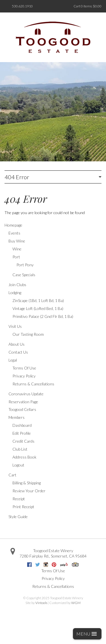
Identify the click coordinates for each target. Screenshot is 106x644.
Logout (18, 465)
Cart (12, 475)
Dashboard (22, 425)
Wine (17, 249)
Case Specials (24, 275)
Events (14, 233)
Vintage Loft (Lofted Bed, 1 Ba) (38, 308)
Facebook (29, 565)
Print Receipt (23, 507)
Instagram (46, 565)
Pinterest (54, 565)
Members (17, 417)
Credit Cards (23, 441)
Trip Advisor (75, 565)
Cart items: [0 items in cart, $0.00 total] (87, 6)
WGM (76, 603)
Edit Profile (22, 433)
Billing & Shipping (27, 483)
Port (16, 257)
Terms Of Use (24, 368)
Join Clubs (17, 285)
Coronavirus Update (26, 394)
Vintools (41, 603)
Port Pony (25, 265)
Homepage (13, 225)
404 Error (17, 177)
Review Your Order (29, 491)
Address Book (24, 457)
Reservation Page (23, 402)
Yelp (64, 565)
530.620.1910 (22, 6)
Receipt (19, 499)
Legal (13, 360)
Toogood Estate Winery (53, 551)
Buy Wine (17, 241)
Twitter (38, 565)
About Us (17, 344)
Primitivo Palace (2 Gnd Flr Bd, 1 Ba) (43, 316)
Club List (20, 449)
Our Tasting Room (28, 334)
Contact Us (18, 352)
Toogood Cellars (22, 409)
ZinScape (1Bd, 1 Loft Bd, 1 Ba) (38, 300)
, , (53, 556)
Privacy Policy (24, 376)
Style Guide (18, 517)
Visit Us (15, 326)
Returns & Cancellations (33, 384)
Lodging (15, 293)
